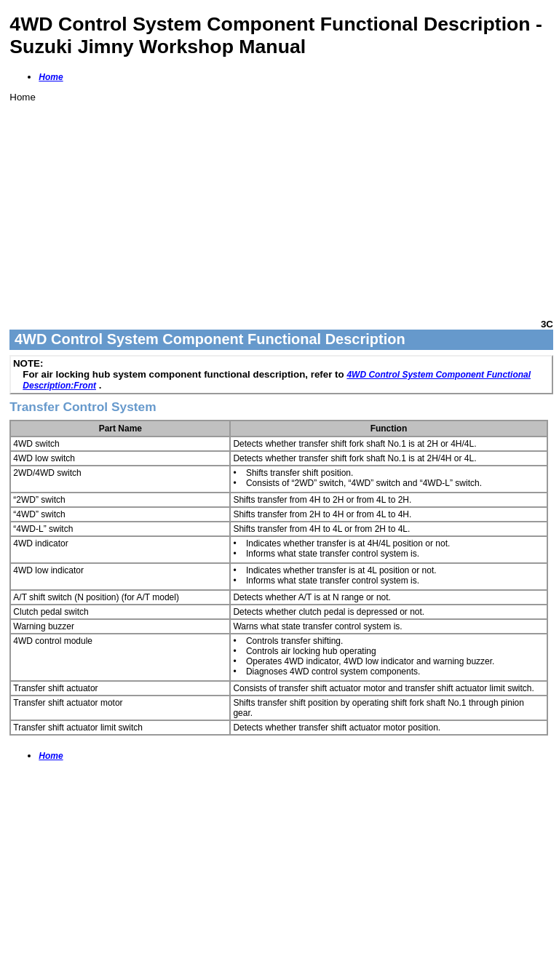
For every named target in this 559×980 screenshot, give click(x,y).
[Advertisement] (281, 204)
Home (51, 77)
